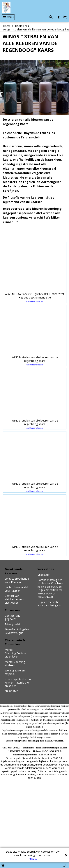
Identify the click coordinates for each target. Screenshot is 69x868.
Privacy (33, 859)
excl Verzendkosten (35, 301)
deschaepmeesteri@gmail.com (51, 748)
